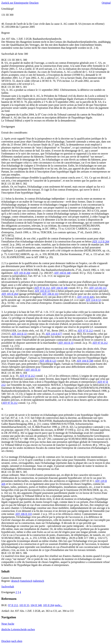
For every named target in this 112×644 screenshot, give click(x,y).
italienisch (39, 581)
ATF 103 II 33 (42, 291)
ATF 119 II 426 (85, 297)
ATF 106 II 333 (50, 294)
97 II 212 (13, 605)
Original (106, 3)
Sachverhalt (8, 587)
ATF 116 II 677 (54, 334)
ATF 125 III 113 (98, 288)
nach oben (17, 641)
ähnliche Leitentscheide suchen (18, 629)
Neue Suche (8, 624)
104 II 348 (36, 605)
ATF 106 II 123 (48, 361)
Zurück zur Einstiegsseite (15, 3)
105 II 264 (49, 605)
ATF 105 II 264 (22, 273)
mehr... (59, 605)
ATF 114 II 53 (93, 300)
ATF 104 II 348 (62, 273)
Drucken (34, 3)
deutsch (15, 581)
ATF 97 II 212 (42, 288)
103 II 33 (24, 605)
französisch (26, 581)
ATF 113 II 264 (101, 241)
